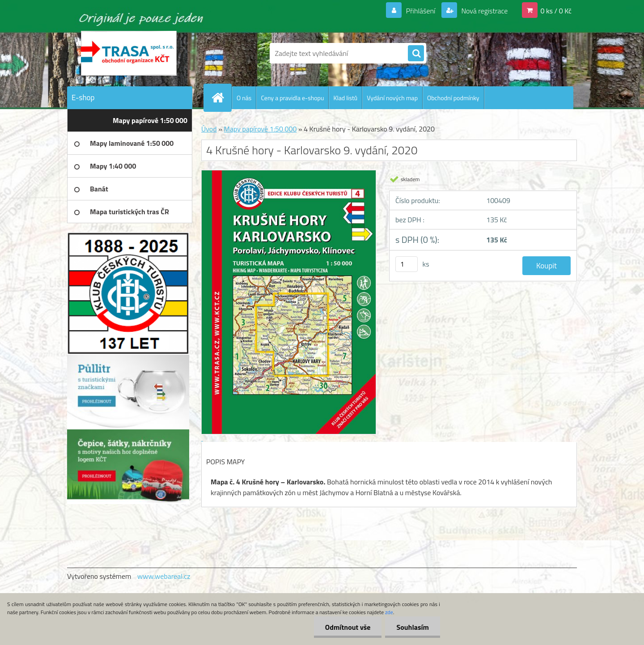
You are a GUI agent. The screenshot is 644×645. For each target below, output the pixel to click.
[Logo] (129, 53)
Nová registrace (484, 11)
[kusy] (407, 264)
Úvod (209, 129)
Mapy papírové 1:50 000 (260, 129)
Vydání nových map (392, 98)
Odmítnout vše (348, 627)
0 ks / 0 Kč (556, 11)
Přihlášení (421, 11)
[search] (416, 54)
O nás (244, 98)
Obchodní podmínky (453, 98)
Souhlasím (413, 627)
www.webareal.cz (164, 576)
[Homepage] (221, 98)
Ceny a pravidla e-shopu (292, 98)
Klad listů (345, 98)
